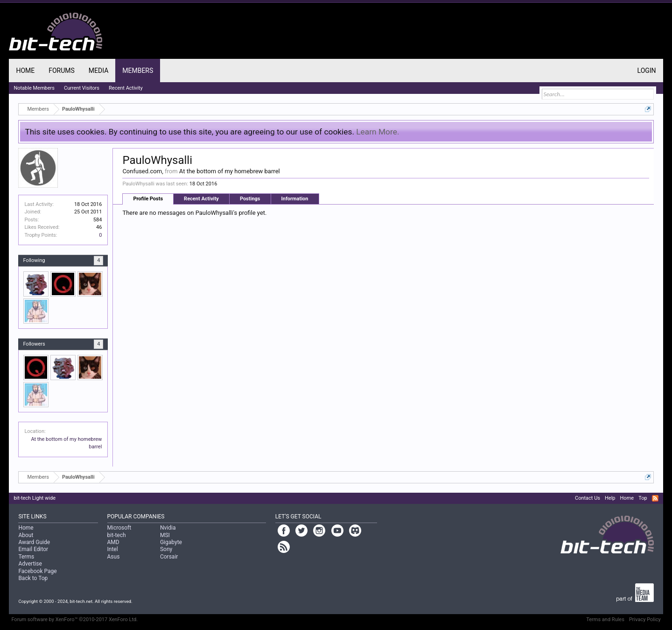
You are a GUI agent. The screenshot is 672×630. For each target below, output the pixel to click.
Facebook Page (37, 571)
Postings (250, 199)
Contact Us (588, 498)
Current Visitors (82, 88)
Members (138, 71)
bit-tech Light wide (35, 498)
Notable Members (34, 88)
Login (647, 71)
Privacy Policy (645, 619)
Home (25, 71)
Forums (62, 71)
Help (610, 498)
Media (98, 71)
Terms (26, 557)
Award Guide (34, 542)
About (26, 535)
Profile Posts (148, 199)
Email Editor (33, 549)
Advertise (30, 564)
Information (295, 199)
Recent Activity (201, 199)
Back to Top (33, 578)
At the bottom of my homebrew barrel (230, 171)
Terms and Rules (605, 619)
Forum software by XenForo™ (74, 619)
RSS (655, 498)
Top (643, 498)
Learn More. (378, 132)
